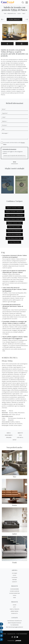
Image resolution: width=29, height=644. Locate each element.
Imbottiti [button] (20, 433)
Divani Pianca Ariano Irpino (14, 238)
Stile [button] (20, 435)
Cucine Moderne (14, 589)
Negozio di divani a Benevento (15, 212)
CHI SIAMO (15, 573)
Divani (19, 14)
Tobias (24, 14)
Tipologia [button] (9, 437)
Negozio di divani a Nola (15, 223)
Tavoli (14, 595)
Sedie (14, 598)
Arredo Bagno (14, 611)
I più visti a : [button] (20, 437)
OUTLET (14, 575)
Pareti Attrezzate (15, 609)
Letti (14, 607)
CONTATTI (15, 582)
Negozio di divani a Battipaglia (15, 215)
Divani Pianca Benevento (14, 231)
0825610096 (15, 625)
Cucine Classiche (15, 591)
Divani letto (15, 613)
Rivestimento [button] (9, 435)
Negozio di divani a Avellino (15, 208)
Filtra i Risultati (14, 19)
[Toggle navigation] (27, 2)
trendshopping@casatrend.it (16, 627)
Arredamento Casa (12, 14)
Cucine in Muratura (15, 593)
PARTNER (15, 580)
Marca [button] (9, 433)
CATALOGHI (14, 578)
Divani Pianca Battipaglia (14, 234)
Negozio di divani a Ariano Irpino (15, 219)
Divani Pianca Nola (14, 242)
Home (5, 14)
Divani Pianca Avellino (14, 227)
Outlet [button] (15, 440)
